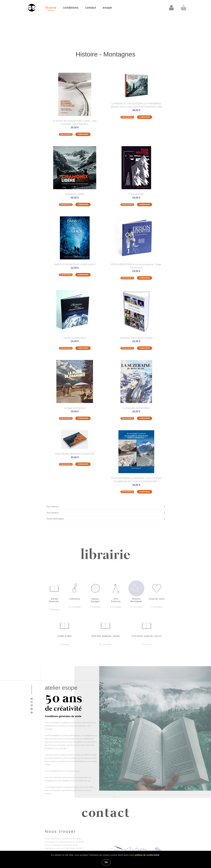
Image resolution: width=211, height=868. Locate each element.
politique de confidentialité (147, 855)
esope (107, 8)
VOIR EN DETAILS (66, 134)
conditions (71, 8)
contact (91, 8)
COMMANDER (83, 134)
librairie (51, 8)
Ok (106, 862)
